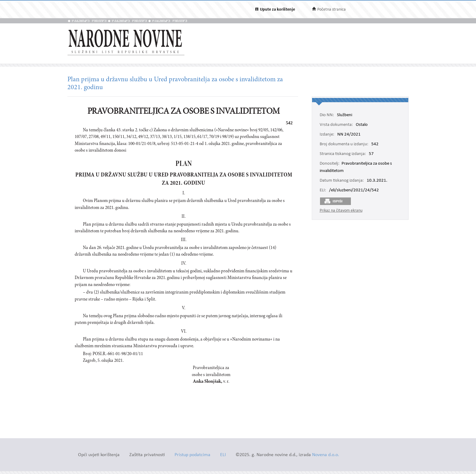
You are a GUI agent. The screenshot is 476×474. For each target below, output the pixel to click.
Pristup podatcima (192, 455)
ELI (223, 455)
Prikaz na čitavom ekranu (341, 211)
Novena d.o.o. (326, 455)
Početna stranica (331, 10)
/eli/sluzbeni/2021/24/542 (354, 190)
